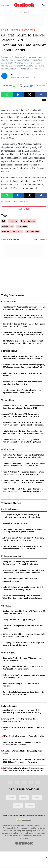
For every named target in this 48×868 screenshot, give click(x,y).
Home (4, 30)
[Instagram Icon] (24, 782)
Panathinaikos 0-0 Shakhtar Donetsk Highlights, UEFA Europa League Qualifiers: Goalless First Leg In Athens (24, 366)
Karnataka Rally (32, 231)
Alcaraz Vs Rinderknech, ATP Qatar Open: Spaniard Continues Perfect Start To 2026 (21, 415)
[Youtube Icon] (38, 782)
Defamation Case (28, 221)
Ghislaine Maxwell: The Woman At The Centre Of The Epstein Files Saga (24, 612)
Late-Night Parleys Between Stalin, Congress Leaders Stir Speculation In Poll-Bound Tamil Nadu (22, 516)
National (14, 30)
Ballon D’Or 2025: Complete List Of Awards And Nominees (23, 375)
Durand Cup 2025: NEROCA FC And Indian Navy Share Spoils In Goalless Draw (22, 383)
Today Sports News (13, 295)
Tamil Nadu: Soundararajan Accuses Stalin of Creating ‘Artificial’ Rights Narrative (22, 531)
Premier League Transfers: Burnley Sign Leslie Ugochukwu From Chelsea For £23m (23, 391)
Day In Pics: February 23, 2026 (15, 523)
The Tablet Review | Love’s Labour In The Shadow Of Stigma (21, 580)
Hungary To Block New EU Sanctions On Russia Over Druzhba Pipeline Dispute (23, 668)
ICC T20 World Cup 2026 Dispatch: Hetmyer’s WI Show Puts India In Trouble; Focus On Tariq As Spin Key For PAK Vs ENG (23, 342)
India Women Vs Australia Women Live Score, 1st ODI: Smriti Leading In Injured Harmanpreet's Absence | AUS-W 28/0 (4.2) (24, 308)
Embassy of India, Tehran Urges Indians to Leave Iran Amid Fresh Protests (24, 676)
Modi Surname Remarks (12, 231)
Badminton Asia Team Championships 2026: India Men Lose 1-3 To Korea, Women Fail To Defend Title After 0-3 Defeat (24, 456)
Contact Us (14, 815)
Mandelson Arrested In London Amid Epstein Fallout (23, 752)
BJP (4, 221)
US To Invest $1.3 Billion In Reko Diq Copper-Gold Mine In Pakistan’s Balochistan (24, 635)
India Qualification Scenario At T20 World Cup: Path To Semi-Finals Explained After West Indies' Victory (24, 334)
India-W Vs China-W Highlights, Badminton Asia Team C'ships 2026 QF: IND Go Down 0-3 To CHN (23, 473)
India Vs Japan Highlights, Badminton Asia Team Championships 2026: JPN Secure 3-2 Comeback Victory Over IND (24, 482)
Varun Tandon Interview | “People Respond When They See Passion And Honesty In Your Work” (22, 597)
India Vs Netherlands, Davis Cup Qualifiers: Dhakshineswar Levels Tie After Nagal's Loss (22, 441)
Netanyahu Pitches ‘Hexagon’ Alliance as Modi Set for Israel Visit (23, 659)
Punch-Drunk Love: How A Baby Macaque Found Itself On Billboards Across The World (23, 548)
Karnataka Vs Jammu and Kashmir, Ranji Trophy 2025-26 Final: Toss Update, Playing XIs (24, 761)
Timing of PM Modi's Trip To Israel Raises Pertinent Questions (21, 720)
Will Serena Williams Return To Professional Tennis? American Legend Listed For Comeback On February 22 (23, 424)
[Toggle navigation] (43, 5)
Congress (13, 221)
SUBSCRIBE (41, 86)
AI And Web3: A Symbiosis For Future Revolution (24, 736)
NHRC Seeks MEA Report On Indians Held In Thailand (21, 685)
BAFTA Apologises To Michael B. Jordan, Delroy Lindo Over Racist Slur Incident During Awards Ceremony (24, 769)
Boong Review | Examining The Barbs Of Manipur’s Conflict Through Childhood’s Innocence (20, 563)
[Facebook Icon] (10, 782)
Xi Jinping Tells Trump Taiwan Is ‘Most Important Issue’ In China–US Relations (24, 644)
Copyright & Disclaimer (26, 815)
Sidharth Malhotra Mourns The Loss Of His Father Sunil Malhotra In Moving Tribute (24, 588)
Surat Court (22, 226)
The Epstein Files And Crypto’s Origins (19, 620)
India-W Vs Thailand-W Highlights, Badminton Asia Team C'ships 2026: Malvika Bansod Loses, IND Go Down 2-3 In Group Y (23, 490)
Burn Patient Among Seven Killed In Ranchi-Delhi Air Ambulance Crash (22, 744)
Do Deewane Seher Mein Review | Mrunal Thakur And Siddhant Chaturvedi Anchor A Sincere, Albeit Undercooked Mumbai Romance (24, 572)
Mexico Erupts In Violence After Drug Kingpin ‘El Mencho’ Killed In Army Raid (23, 693)
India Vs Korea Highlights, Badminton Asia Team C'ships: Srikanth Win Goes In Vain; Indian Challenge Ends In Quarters (24, 465)
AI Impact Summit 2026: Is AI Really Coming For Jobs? (24, 729)
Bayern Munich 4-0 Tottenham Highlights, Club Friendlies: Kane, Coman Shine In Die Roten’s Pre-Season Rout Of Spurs (23, 358)
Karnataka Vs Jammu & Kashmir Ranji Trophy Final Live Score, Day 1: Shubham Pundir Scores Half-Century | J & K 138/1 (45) (23, 317)
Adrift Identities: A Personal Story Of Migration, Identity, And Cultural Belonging (23, 539)
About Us (6, 815)
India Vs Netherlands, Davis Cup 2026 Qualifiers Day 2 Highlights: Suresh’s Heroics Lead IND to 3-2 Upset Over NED (24, 432)
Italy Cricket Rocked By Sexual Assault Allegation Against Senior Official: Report (24, 325)
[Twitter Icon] (17, 782)
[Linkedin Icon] (31, 782)
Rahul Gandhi (8, 226)
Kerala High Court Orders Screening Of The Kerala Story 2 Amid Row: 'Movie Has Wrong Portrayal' (22, 711)
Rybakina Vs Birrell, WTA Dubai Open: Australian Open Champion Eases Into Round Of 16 (23, 407)
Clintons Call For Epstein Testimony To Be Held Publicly (23, 627)
